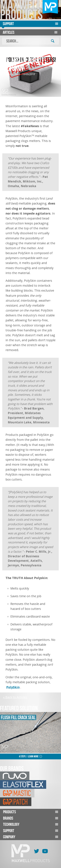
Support (8, 24)
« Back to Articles (15, 697)
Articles (9, 32)
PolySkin (13, 687)
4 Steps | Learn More (29, 756)
